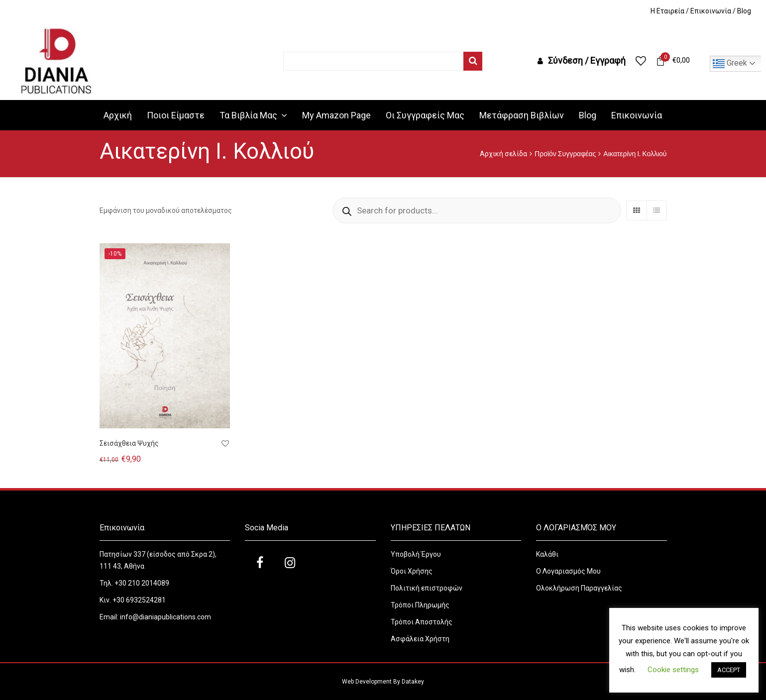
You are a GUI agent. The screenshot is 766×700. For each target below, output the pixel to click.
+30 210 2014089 (141, 583)
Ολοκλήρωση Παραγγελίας (579, 588)
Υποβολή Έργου (416, 554)
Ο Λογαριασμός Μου (568, 571)
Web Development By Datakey (383, 682)
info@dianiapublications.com (165, 617)
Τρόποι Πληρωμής (420, 605)
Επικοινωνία (711, 11)
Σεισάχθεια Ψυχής (129, 443)
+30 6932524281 (139, 600)
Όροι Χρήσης (412, 571)
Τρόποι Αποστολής (422, 622)
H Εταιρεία (667, 11)
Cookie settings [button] (673, 670)
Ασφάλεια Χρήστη (421, 639)
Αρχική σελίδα (503, 154)
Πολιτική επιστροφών (427, 588)
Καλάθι (547, 554)
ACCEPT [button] (729, 670)
